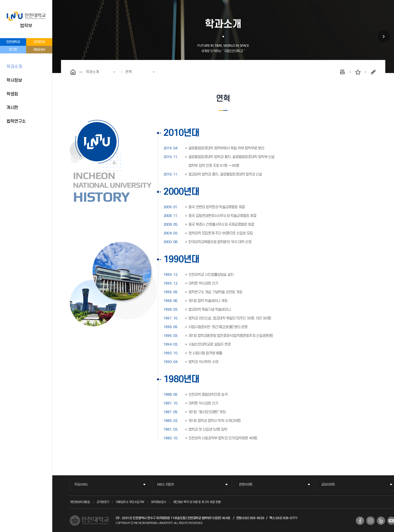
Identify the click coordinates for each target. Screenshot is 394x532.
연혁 (129, 72)
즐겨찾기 (358, 72)
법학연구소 (16, 121)
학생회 (12, 94)
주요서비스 (81, 485)
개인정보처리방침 (80, 502)
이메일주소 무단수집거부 (130, 502)
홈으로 (73, 72)
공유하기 (373, 72)
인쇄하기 (342, 72)
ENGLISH (39, 49)
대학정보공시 (159, 502)
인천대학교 (13, 42)
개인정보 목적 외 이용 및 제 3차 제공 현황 (197, 502)
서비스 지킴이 (165, 485)
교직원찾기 (103, 502)
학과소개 (14, 67)
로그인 (13, 50)
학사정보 (14, 80)
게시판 (12, 108)
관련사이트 (246, 485)
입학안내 (39, 42)
